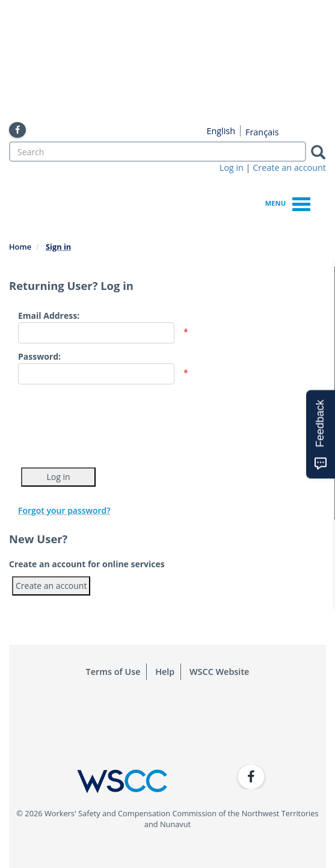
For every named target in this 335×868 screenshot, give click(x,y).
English (221, 131)
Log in (232, 168)
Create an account (289, 168)
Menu (288, 202)
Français (262, 132)
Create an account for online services (87, 564)
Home (20, 247)
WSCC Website (219, 672)
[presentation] (109, 423)
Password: (39, 356)
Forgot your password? (64, 510)
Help (165, 672)
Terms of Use (113, 672)
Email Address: (49, 315)
